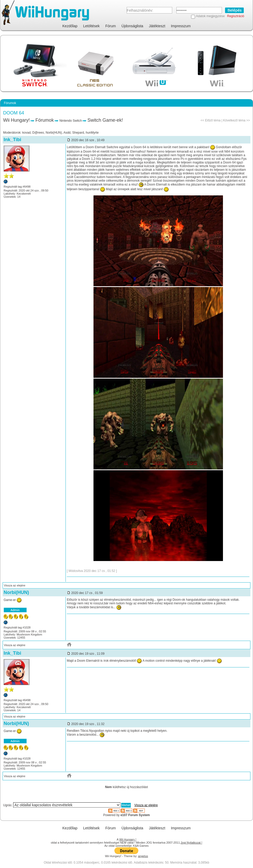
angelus (143, 856)
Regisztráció (236, 16)
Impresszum (181, 26)
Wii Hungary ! (128, 839)
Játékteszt (157, 26)
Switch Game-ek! (105, 120)
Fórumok (45, 120)
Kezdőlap (70, 26)
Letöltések (91, 26)
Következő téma (234, 120)
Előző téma (213, 120)
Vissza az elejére (15, 585)
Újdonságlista (132, 26)
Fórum (111, 26)
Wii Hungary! (16, 120)
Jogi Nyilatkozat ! (191, 843)
